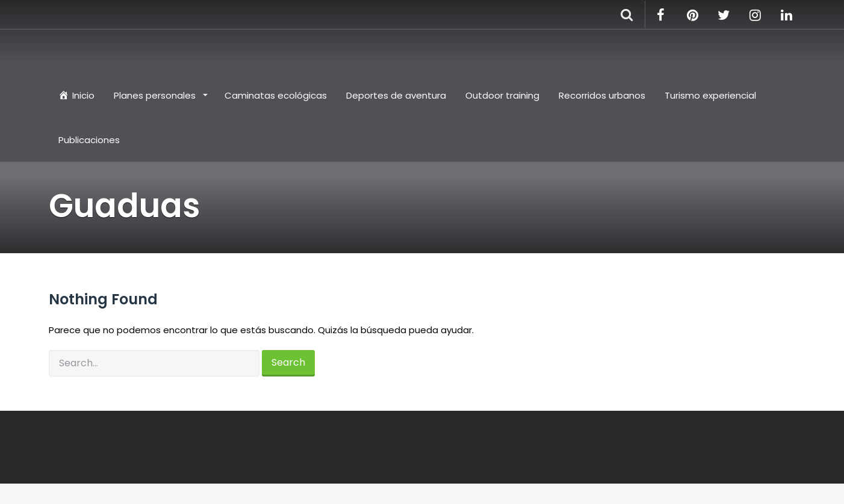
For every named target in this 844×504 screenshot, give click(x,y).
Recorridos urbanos (602, 95)
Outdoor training (502, 95)
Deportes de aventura (396, 95)
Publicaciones (89, 140)
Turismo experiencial (710, 95)
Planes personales (156, 95)
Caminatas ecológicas (276, 95)
